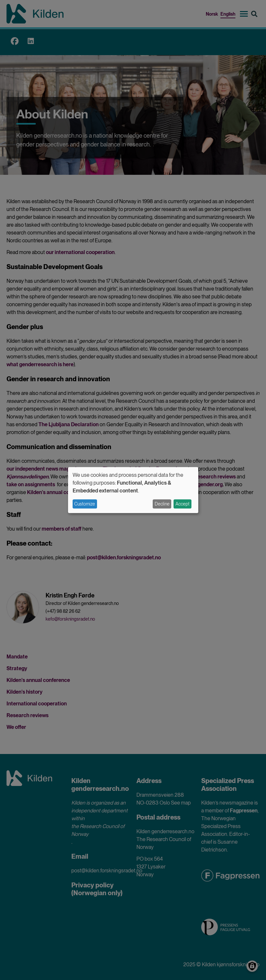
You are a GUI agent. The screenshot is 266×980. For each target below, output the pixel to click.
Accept (182, 504)
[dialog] (133, 490)
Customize (85, 504)
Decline (162, 504)
